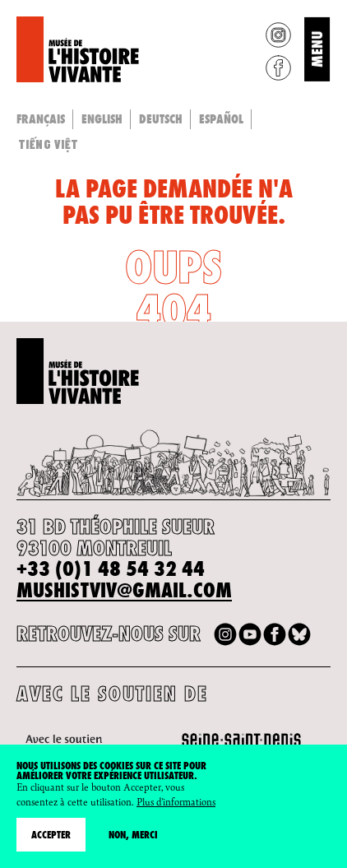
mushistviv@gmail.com (124, 590)
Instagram (278, 35)
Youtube (250, 634)
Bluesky (299, 634)
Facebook (278, 68)
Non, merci (133, 835)
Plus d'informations (176, 801)
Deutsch (161, 119)
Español (221, 119)
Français (41, 119)
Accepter (51, 835)
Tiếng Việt (48, 144)
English (102, 119)
